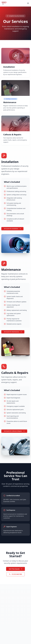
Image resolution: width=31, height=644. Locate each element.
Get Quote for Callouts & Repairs (14, 431)
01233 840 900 (15, 574)
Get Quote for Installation (12, 229)
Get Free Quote (15, 569)
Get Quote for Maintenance (13, 332)
